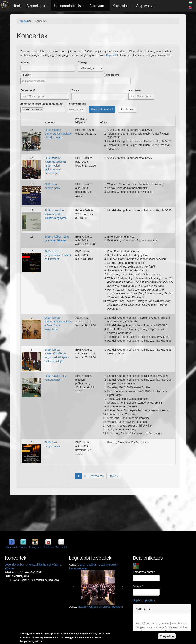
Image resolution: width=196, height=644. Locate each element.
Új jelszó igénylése (144, 600)
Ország (82, 62)
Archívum (98, 6)
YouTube (48, 547)
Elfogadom (167, 636)
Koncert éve (111, 75)
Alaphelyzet (127, 109)
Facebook (12, 547)
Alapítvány (146, 6)
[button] (73, 586)
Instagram (35, 547)
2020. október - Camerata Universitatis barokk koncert (58, 134)
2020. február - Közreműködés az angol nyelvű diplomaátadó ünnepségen (55, 166)
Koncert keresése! (102, 109)
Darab (75, 90)
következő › (97, 476)
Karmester (135, 90)
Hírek (17, 6)
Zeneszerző (28, 90)
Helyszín (26, 75)
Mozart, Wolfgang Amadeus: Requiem (100, 607)
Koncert (26, 62)
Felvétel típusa (77, 104)
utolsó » (114, 476)
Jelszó (138, 586)
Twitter (23, 547)
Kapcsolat (122, 6)
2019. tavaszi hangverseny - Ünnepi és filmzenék (58, 255)
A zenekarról (37, 6)
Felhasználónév (144, 572)
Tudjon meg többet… (33, 641)
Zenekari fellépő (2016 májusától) (42, 104)
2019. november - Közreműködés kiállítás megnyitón (56, 214)
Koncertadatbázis (69, 6)
